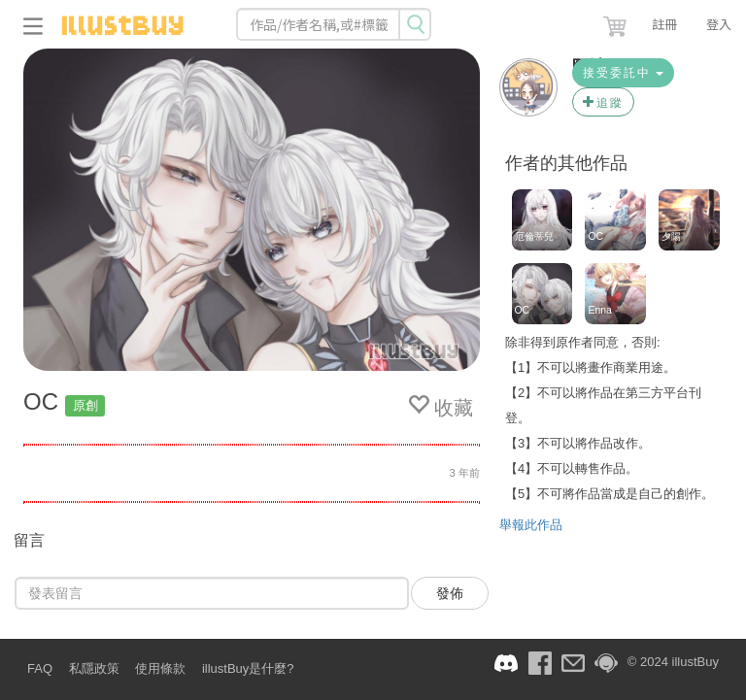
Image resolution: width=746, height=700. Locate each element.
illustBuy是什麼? (248, 668)
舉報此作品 (531, 525)
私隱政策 (94, 668)
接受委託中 (623, 73)
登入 (719, 24)
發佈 (450, 593)
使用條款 (160, 668)
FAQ (40, 668)
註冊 (664, 24)
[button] (617, 22)
